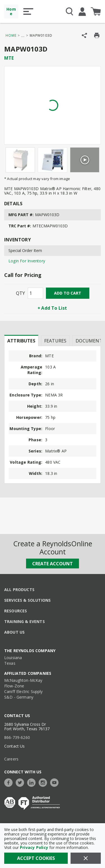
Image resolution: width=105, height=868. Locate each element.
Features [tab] (55, 341)
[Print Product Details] (97, 35)
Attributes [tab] (21, 341)
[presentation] (21, 340)
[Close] (86, 858)
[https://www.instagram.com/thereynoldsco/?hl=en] (44, 782)
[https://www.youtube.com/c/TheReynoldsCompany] (56, 782)
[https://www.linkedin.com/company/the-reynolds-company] (33, 782)
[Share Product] (84, 35)
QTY (20, 293)
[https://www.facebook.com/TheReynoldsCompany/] (10, 782)
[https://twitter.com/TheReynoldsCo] (21, 782)
